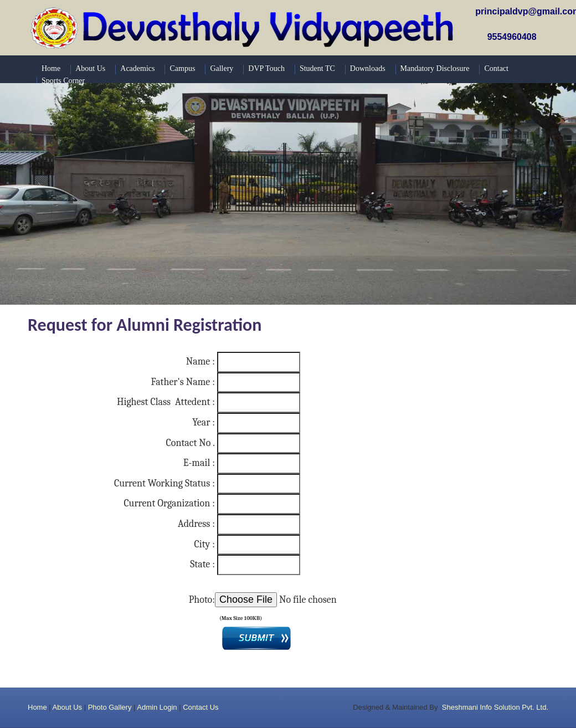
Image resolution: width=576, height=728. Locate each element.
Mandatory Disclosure (435, 68)
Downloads (368, 68)
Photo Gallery (110, 707)
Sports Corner (63, 81)
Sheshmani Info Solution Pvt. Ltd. (495, 707)
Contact (496, 68)
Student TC (317, 68)
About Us (67, 707)
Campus (182, 68)
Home (37, 707)
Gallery (222, 68)
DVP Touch (266, 68)
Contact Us (200, 707)
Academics (137, 68)
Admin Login (157, 707)
